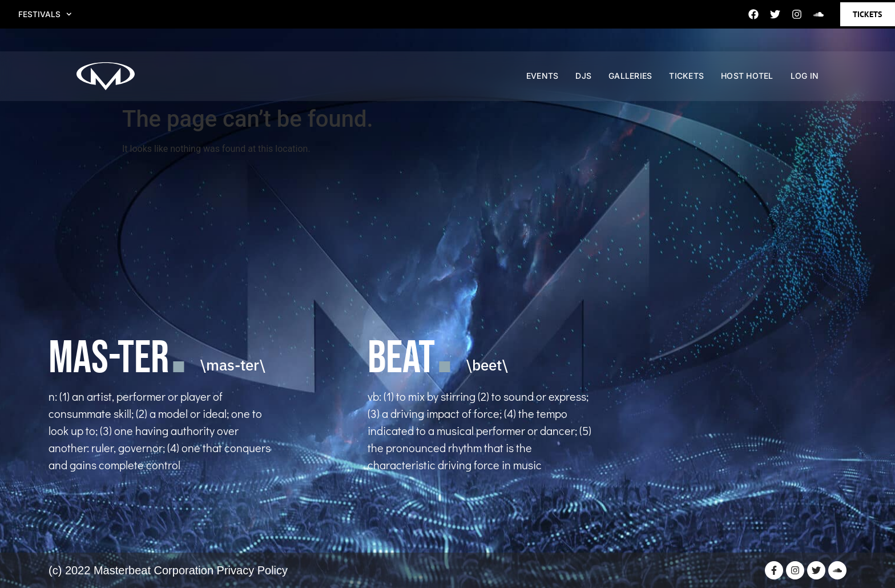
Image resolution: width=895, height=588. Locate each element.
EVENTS (543, 82)
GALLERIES (630, 82)
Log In (805, 82)
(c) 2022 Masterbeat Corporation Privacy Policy (168, 570)
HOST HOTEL (747, 82)
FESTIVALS (48, 14)
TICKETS (686, 82)
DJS (583, 82)
